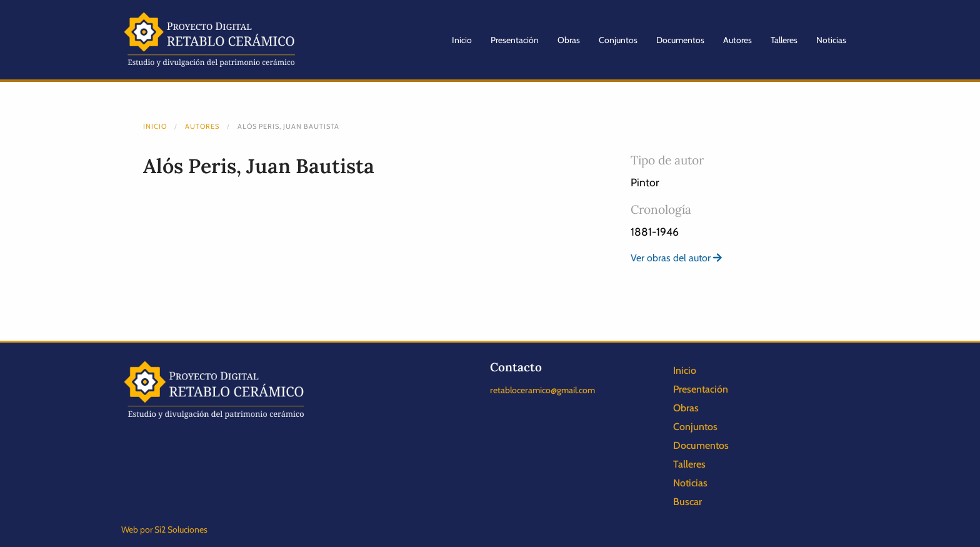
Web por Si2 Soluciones (164, 529)
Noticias (831, 40)
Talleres (784, 40)
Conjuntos (618, 40)
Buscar (687, 502)
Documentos (680, 40)
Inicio (462, 40)
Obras (569, 40)
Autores (737, 40)
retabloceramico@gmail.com (542, 390)
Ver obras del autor (676, 258)
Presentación (515, 40)
